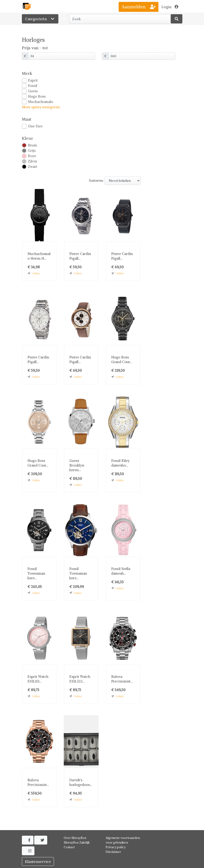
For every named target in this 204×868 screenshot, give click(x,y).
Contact (69, 847)
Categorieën (40, 19)
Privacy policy (116, 847)
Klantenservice (38, 861)
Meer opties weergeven (41, 107)
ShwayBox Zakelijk (77, 843)
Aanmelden (139, 7)
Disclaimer (113, 852)
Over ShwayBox (75, 838)
